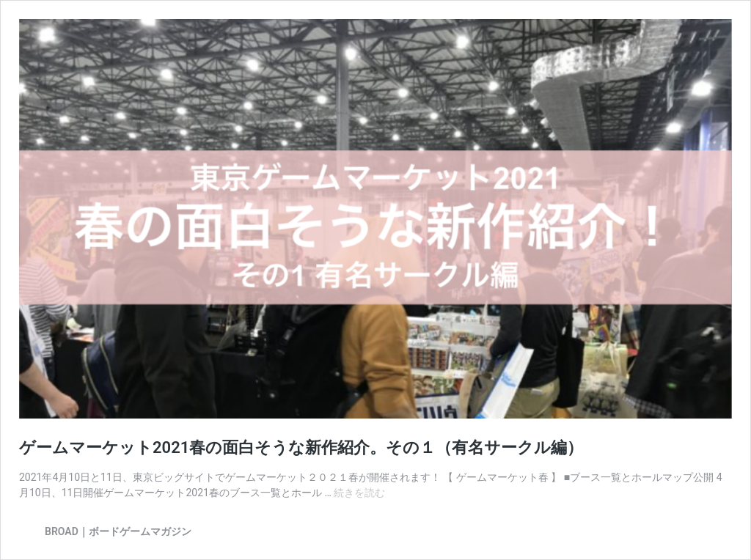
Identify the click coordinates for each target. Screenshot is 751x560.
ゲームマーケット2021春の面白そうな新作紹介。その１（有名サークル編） (301, 447)
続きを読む (359, 493)
